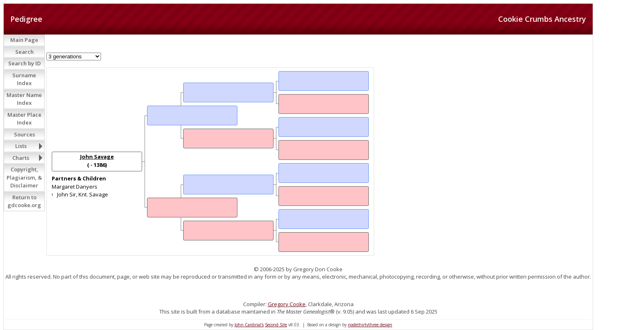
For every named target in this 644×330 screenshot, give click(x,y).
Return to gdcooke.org (24, 201)
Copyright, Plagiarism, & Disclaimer (24, 177)
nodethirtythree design (370, 325)
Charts (21, 158)
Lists (21, 146)
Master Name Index (24, 99)
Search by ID (24, 63)
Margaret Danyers (75, 187)
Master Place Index (24, 119)
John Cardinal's (249, 325)
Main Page (24, 40)
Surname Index (24, 79)
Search (24, 52)
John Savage (97, 157)
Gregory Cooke (287, 304)
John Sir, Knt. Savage (83, 194)
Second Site (276, 325)
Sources (24, 134)
